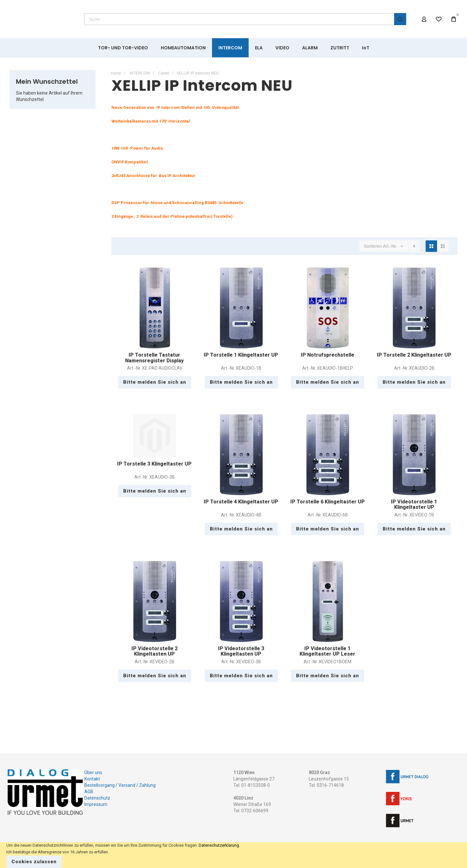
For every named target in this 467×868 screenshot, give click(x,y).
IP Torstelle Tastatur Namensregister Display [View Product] (155, 308)
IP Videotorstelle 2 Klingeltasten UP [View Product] (155, 601)
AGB (89, 792)
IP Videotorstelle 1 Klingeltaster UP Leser (327, 651)
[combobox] (245, 19)
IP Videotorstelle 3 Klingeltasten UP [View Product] (241, 601)
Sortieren (373, 246)
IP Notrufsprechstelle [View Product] (328, 308)
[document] (234, 855)
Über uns (93, 772)
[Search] (400, 19)
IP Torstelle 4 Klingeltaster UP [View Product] (241, 455)
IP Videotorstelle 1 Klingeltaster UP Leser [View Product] (328, 601)
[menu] (234, 48)
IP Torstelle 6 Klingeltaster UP (328, 502)
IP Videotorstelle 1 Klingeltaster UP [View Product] (414, 455)
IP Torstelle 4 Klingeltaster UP (241, 502)
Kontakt (92, 779)
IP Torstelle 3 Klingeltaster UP (154, 464)
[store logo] (41, 19)
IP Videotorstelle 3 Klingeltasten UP (241, 651)
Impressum (96, 804)
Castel (164, 73)
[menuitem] (123, 48)
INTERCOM (140, 73)
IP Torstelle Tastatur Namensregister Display (154, 358)
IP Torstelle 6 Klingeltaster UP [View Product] (328, 455)
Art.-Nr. (391, 246)
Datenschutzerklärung (219, 845)
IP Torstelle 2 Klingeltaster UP (414, 355)
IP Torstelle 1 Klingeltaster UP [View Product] (241, 308)
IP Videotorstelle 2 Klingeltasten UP (155, 651)
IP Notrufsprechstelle (328, 355)
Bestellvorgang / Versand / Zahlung (120, 785)
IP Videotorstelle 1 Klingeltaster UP (414, 505)
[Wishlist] (439, 19)
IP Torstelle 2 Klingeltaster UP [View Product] (414, 308)
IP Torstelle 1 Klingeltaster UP (241, 355)
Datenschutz (97, 798)
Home (116, 73)
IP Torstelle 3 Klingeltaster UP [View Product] (155, 436)
